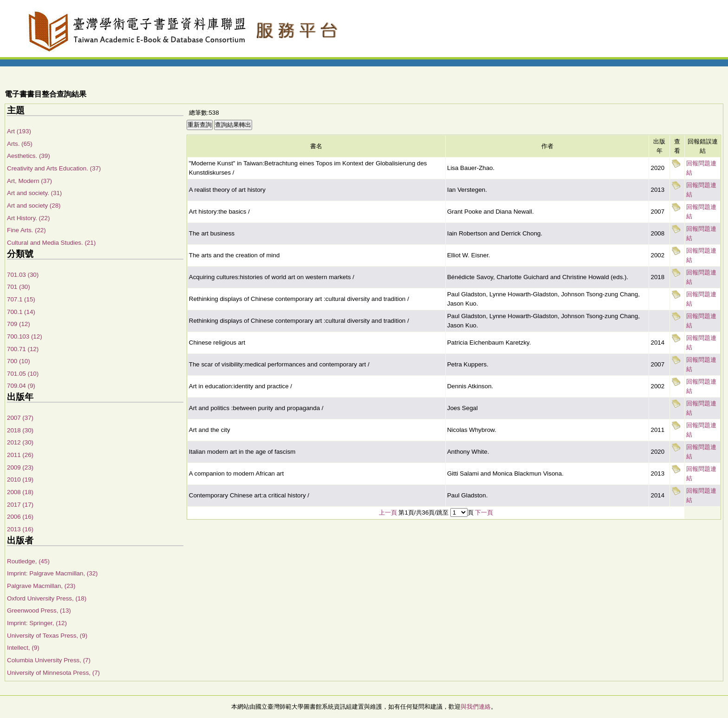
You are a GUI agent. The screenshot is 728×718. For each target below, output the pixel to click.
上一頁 (388, 512)
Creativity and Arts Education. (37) (54, 168)
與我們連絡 (476, 707)
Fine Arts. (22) (26, 230)
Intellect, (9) (23, 648)
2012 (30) (20, 442)
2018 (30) (20, 430)
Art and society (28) (34, 206)
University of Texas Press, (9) (47, 636)
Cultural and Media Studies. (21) (51, 243)
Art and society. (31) (34, 193)
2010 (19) (20, 480)
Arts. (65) (20, 144)
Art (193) (19, 131)
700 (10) (19, 361)
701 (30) (19, 287)
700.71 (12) (23, 349)
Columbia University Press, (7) (49, 660)
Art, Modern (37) (29, 181)
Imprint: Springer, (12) (37, 623)
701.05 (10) (23, 374)
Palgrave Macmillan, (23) (41, 586)
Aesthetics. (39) (29, 156)
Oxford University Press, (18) (47, 598)
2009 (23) (20, 467)
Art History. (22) (28, 218)
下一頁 (484, 512)
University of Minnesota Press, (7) (53, 673)
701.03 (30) (23, 275)
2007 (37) (20, 418)
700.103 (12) (25, 336)
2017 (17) (20, 505)
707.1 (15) (21, 299)
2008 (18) (20, 492)
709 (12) (19, 324)
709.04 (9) (21, 386)
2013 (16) (20, 529)
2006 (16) (20, 517)
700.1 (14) (21, 312)
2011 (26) (20, 455)
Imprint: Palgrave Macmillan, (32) (52, 573)
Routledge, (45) (28, 561)
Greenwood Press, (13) (39, 610)
